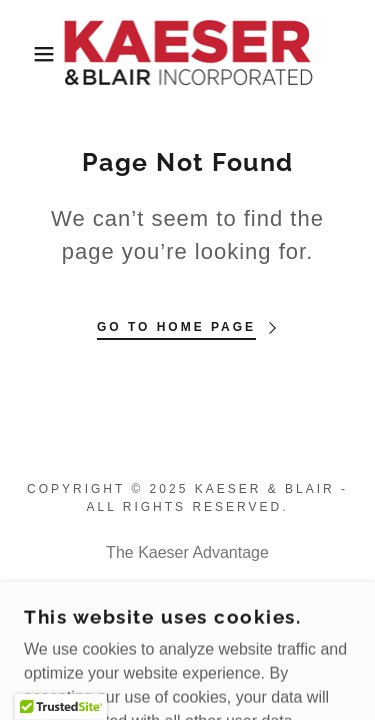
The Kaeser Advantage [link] (187, 552)
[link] (187, 53)
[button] (29, 54)
